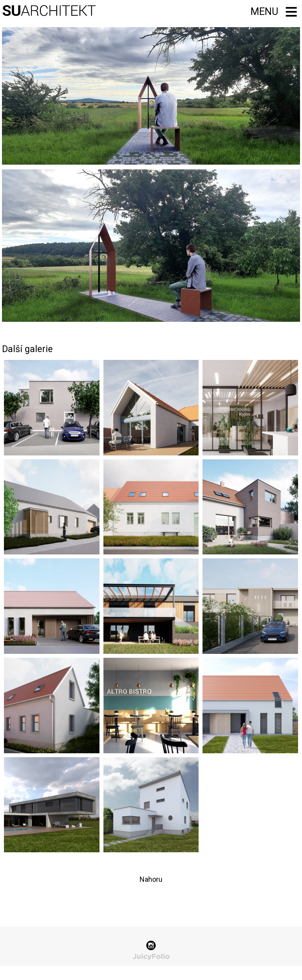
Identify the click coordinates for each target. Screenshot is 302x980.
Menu (264, 12)
